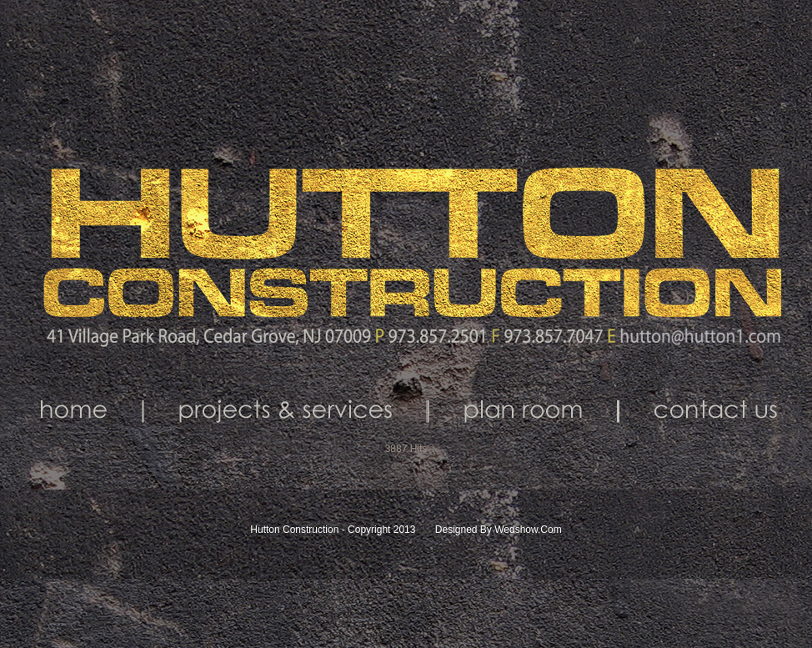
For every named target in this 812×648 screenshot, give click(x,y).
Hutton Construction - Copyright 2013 (334, 530)
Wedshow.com (528, 530)
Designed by (464, 530)
